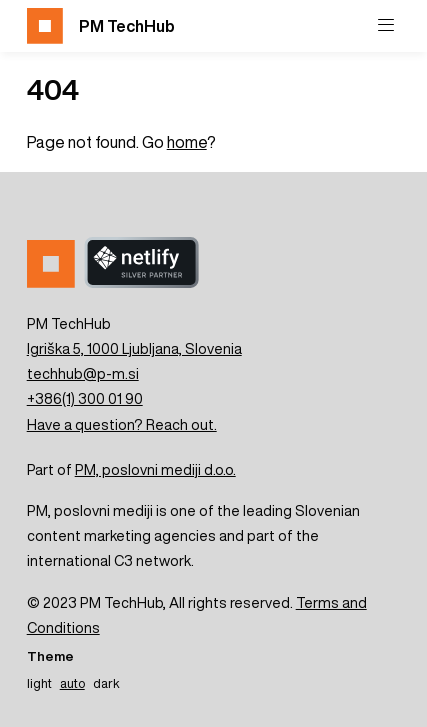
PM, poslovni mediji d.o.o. (155, 469)
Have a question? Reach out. (122, 424)
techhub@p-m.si (83, 373)
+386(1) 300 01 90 (85, 398)
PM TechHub (101, 26)
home (187, 142)
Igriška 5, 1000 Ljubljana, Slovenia (134, 348)
